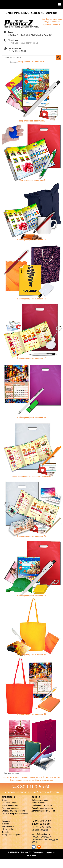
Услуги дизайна (39, 803)
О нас (4, 800)
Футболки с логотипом (50, 777)
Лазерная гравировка (12, 835)
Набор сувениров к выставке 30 (32, 714)
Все (43, 19)
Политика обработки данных (15, 814)
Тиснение (6, 824)
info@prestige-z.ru (43, 834)
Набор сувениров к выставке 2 (32, 121)
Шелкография (8, 829)
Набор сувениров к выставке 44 (32, 417)
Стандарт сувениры (52, 22)
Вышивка (6, 821)
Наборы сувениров (40, 800)
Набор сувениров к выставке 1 (32, 61)
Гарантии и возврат (11, 808)
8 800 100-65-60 (31, 43)
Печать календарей (29, 777)
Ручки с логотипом (11, 777)
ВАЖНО (36, 797)
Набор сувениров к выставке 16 (32, 299)
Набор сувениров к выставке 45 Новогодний (31, 477)
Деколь (5, 832)
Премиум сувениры (52, 24)
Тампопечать (8, 826)
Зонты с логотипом (44, 780)
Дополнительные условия (43, 811)
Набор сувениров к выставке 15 (32, 239)
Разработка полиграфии (42, 808)
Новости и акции (10, 803)
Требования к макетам (42, 805)
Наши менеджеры (10, 805)
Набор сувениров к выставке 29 (32, 655)
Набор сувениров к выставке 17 (32, 358)
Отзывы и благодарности (13, 811)
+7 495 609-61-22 (16, 43)
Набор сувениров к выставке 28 (32, 595)
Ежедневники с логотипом (22, 780)
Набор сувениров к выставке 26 (32, 536)
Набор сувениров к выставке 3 (32, 180)
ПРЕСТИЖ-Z (9, 797)
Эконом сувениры (54, 19)
